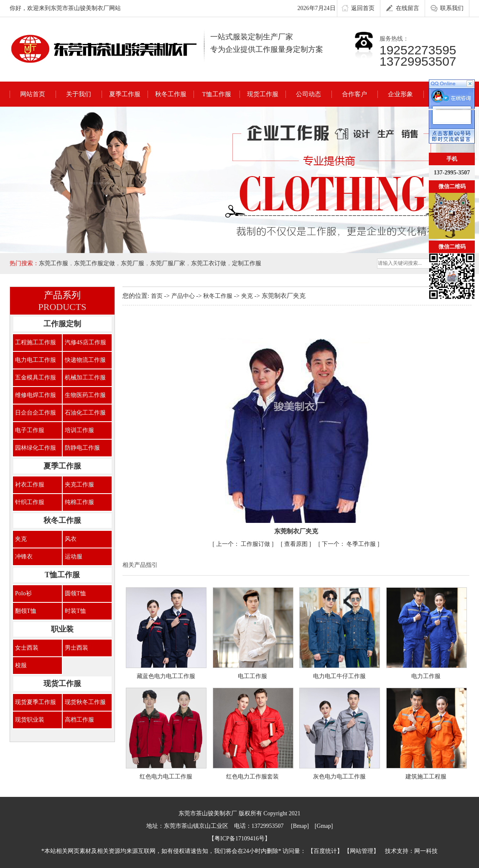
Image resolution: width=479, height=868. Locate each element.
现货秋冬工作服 (85, 702)
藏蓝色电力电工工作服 (166, 676)
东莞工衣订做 (209, 263)
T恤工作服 (216, 94)
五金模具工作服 (36, 378)
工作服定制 (62, 324)
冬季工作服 (350, 544)
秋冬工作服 (171, 94)
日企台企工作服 (36, 413)
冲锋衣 (24, 557)
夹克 (21, 539)
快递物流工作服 (85, 360)
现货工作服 (263, 94)
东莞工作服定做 (94, 263)
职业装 (62, 629)
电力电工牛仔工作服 (339, 676)
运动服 (74, 557)
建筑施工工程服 (426, 777)
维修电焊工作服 (36, 395)
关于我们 (79, 94)
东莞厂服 (132, 263)
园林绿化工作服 (36, 448)
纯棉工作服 (79, 502)
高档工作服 (79, 720)
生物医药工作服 (85, 395)
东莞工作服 (54, 263)
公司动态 (308, 94)
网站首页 (33, 94)
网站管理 (362, 851)
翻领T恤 (26, 611)
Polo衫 (23, 593)
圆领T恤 (75, 593)
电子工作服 (30, 430)
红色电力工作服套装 (252, 777)
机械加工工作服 (85, 378)
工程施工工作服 (36, 342)
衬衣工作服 (30, 485)
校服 (21, 665)
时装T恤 (75, 611)
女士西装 (27, 648)
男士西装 (76, 648)
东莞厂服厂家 (168, 263)
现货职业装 (30, 720)
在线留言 (403, 9)
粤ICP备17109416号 (239, 839)
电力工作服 (426, 676)
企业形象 (400, 94)
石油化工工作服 (85, 413)
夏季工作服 (125, 94)
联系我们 (447, 9)
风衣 (71, 539)
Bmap (300, 826)
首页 (158, 296)
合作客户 (354, 94)
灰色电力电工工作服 (339, 777)
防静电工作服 (82, 448)
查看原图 (297, 544)
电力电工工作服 (36, 360)
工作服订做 (244, 544)
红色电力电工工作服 (166, 777)
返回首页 (358, 9)
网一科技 (426, 851)
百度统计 (325, 851)
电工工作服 (252, 676)
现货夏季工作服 (36, 702)
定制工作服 (247, 263)
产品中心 (184, 296)
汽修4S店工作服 (85, 342)
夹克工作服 (79, 485)
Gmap (324, 826)
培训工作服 (79, 430)
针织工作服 (30, 502)
